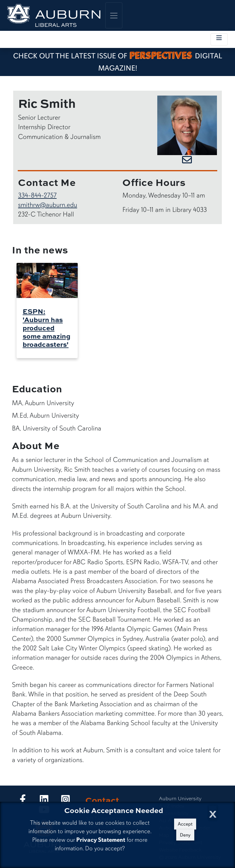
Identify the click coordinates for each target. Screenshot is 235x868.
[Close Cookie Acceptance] (213, 812)
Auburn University (180, 798)
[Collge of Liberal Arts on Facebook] (23, 801)
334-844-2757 (37, 195)
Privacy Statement (101, 840)
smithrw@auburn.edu (48, 205)
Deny (185, 835)
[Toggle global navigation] (114, 15)
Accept (185, 824)
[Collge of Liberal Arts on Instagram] (65, 801)
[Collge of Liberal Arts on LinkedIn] (44, 801)
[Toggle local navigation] (219, 39)
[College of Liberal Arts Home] (54, 15)
